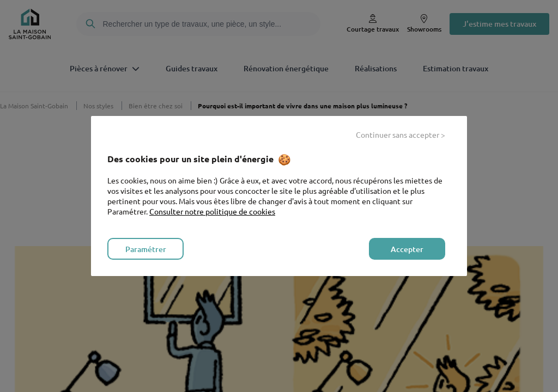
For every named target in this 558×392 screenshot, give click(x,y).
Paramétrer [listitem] (146, 249)
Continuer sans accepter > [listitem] (401, 134)
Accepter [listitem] (407, 249)
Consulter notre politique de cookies (212, 211)
